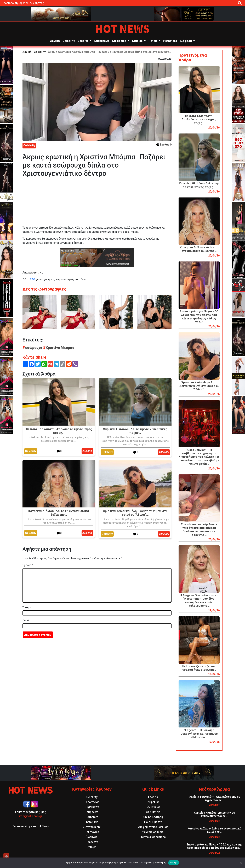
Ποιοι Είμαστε (153, 822)
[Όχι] (241, 863)
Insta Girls (92, 822)
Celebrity (69, 41)
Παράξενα (92, 842)
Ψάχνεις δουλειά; (153, 832)
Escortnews (92, 802)
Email (26, 620)
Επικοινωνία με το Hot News (31, 826)
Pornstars (170, 41)
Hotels (153, 41)
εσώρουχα (33, 348)
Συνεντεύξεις (92, 827)
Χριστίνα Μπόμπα (59, 348)
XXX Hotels (153, 812)
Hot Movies (92, 832)
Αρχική (55, 41)
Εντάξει (174, 863)
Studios (138, 41)
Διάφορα (186, 41)
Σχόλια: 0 (164, 145)
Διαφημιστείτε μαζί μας (153, 827)
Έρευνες (92, 837)
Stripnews (92, 812)
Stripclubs (119, 41)
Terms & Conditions (153, 837)
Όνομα (27, 607)
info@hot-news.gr (31, 816)
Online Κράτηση (153, 817)
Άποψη (92, 847)
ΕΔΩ (32, 279)
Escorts (83, 41)
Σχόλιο (28, 565)
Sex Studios (153, 807)
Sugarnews (102, 41)
